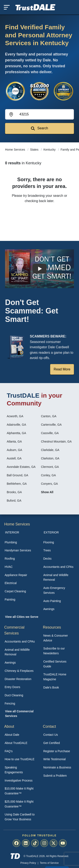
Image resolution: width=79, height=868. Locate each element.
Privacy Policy (28, 863)
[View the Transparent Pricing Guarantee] (64, 91)
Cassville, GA (50, 433)
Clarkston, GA (50, 458)
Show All (47, 492)
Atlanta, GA (14, 441)
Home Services (15, 150)
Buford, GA (14, 501)
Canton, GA (49, 416)
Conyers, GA (50, 484)
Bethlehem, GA (17, 484)
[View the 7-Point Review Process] (15, 91)
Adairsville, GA (16, 425)
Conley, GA (49, 475)
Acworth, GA (15, 416)
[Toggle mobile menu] (7, 7)
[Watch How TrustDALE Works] (40, 269)
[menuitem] (20, 542)
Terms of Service (49, 863)
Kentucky (50, 150)
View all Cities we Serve (22, 617)
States (35, 150)
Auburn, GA (14, 450)
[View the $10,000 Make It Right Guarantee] (39, 91)
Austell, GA (14, 458)
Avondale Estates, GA (21, 467)
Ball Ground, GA (17, 475)
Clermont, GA (50, 467)
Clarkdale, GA (50, 450)
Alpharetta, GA (16, 433)
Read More (62, 369)
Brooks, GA (14, 492)
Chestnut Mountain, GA (56, 441)
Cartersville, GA (51, 425)
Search (39, 128)
